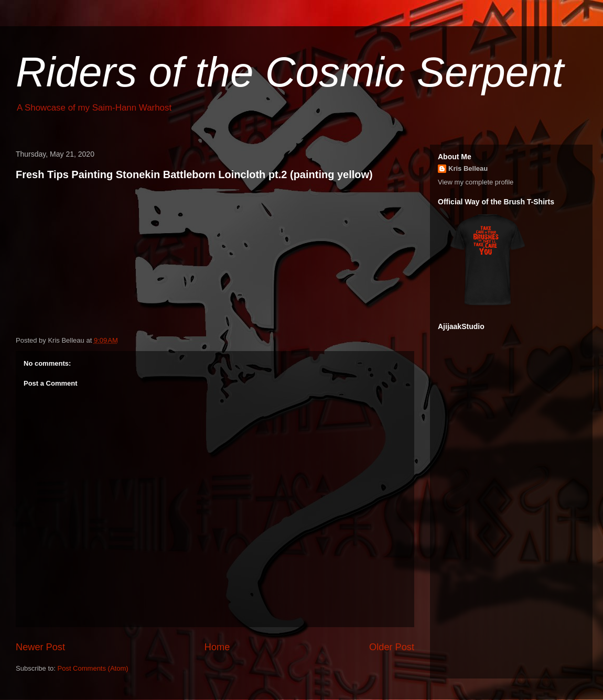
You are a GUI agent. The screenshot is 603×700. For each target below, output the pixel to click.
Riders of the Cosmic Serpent (290, 72)
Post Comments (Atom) (93, 668)
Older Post (392, 647)
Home (217, 647)
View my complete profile (476, 182)
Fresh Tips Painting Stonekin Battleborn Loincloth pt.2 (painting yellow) (194, 174)
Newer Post (40, 647)
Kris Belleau (468, 168)
